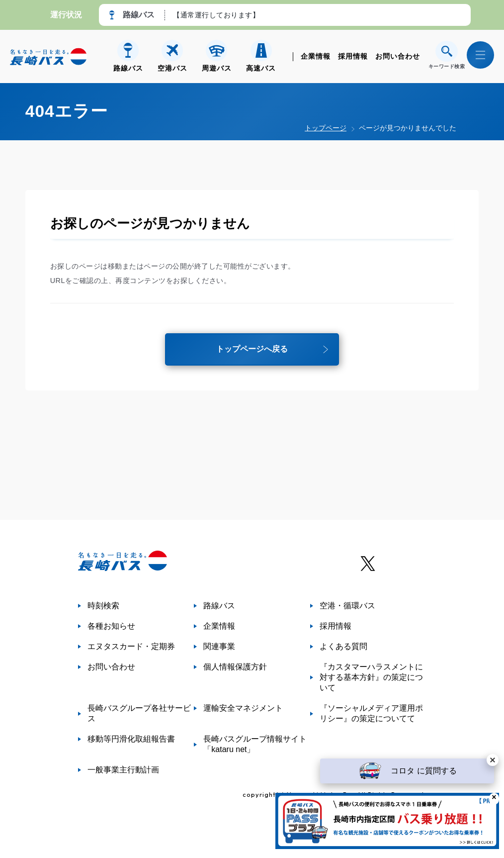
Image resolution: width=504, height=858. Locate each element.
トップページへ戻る (252, 351)
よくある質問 (343, 646)
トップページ (326, 128)
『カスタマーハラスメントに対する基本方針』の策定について (371, 677)
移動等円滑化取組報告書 (131, 739)
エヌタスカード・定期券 (131, 646)
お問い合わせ (398, 56)
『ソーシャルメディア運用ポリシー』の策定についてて (371, 713)
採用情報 (353, 56)
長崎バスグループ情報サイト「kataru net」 (255, 744)
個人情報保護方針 (235, 667)
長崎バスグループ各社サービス (139, 713)
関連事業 (219, 646)
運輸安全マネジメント (243, 708)
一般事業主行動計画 (123, 770)
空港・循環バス (347, 606)
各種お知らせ (111, 626)
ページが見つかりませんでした (408, 128)
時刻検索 (103, 606)
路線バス (219, 606)
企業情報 (316, 56)
